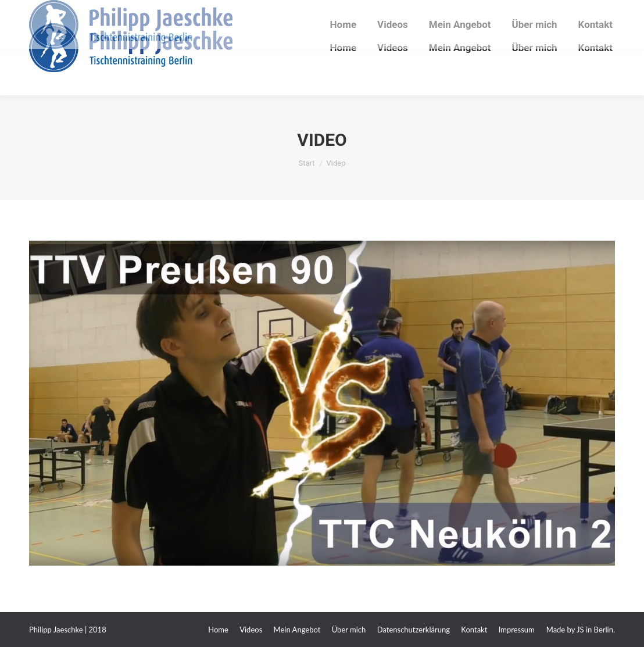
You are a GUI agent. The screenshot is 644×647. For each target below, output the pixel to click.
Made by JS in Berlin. (581, 630)
